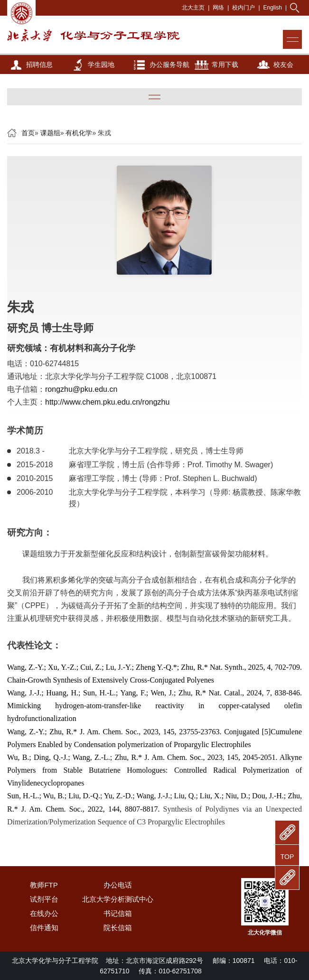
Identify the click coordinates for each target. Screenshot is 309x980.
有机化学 (79, 133)
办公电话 (118, 885)
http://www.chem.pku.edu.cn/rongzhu (107, 402)
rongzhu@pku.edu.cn (81, 389)
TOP (287, 857)
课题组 (50, 133)
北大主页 (193, 8)
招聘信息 (39, 65)
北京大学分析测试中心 (118, 899)
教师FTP (44, 885)
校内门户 (243, 8)
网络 (218, 8)
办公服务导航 (169, 65)
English (273, 8)
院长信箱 (118, 928)
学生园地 (101, 65)
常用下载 (225, 65)
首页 (28, 133)
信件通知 (44, 928)
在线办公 (44, 913)
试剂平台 (44, 899)
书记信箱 (118, 913)
